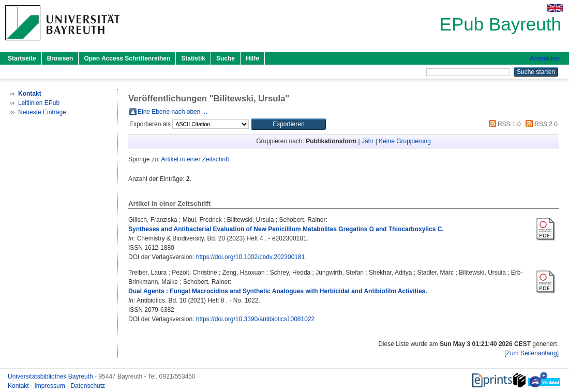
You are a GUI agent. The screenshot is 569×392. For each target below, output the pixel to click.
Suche (226, 58)
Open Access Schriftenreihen (127, 58)
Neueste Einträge (42, 112)
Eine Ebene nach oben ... (173, 112)
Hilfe (252, 58)
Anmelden (545, 58)
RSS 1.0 (503, 124)
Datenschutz (88, 386)
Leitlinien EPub (39, 103)
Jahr (368, 141)
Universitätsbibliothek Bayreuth (51, 376)
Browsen (60, 58)
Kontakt (19, 386)
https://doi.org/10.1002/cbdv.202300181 (251, 257)
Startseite (22, 58)
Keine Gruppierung (405, 141)
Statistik (193, 58)
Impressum (50, 386)
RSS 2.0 (540, 124)
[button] (288, 124)
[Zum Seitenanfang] (531, 353)
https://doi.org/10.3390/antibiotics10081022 (256, 319)
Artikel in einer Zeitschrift (195, 159)
